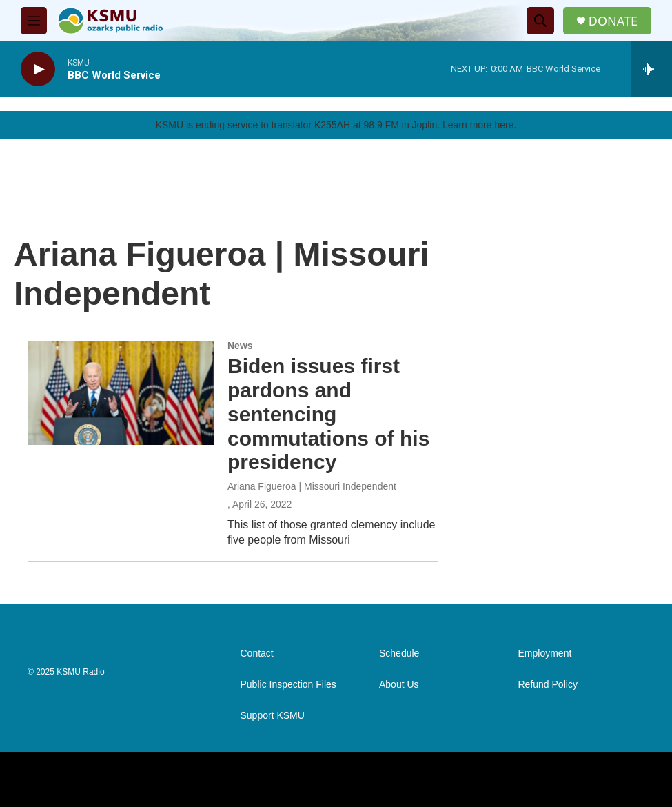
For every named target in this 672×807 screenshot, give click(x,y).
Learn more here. (479, 125)
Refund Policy (548, 685)
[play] (38, 69)
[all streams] (652, 69)
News (240, 346)
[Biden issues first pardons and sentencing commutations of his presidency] (121, 392)
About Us (399, 685)
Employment (545, 654)
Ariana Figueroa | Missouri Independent (312, 486)
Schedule (399, 654)
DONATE (613, 21)
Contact (257, 654)
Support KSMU (273, 716)
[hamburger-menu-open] (34, 21)
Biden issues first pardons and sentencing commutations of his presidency (328, 414)
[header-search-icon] (540, 21)
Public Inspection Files (288, 685)
